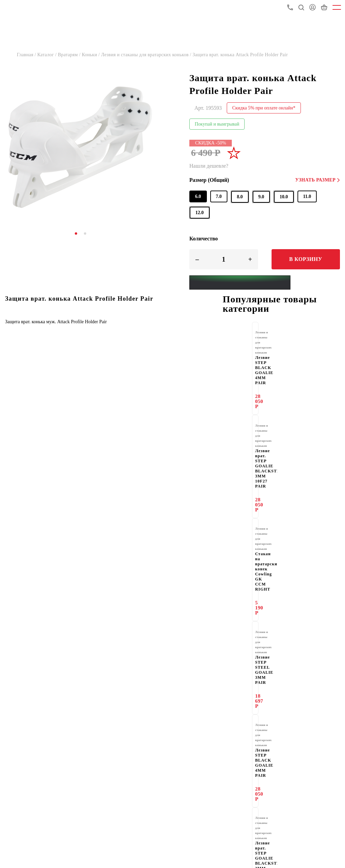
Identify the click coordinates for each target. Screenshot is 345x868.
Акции (193, 766)
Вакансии (16, 789)
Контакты (197, 743)
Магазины (198, 720)
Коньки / (91, 55)
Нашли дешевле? (209, 166)
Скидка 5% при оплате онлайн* (264, 108)
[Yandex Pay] (240, 282)
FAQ (191, 789)
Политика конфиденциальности (41, 812)
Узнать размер (318, 180)
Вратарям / (70, 55)
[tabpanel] (80, 147)
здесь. (291, 643)
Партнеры (197, 754)
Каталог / (48, 55)
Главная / (27, 55)
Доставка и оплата (207, 731)
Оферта (195, 800)
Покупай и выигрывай (217, 124)
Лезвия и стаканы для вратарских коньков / (147, 55)
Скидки (14, 777)
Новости (15, 766)
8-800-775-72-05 (322, 855)
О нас (12, 743)
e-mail (269, 670)
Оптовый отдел (23, 754)
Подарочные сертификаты (35, 800)
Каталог (14, 720)
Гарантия (16, 731)
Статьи (194, 777)
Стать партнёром (64, 662)
